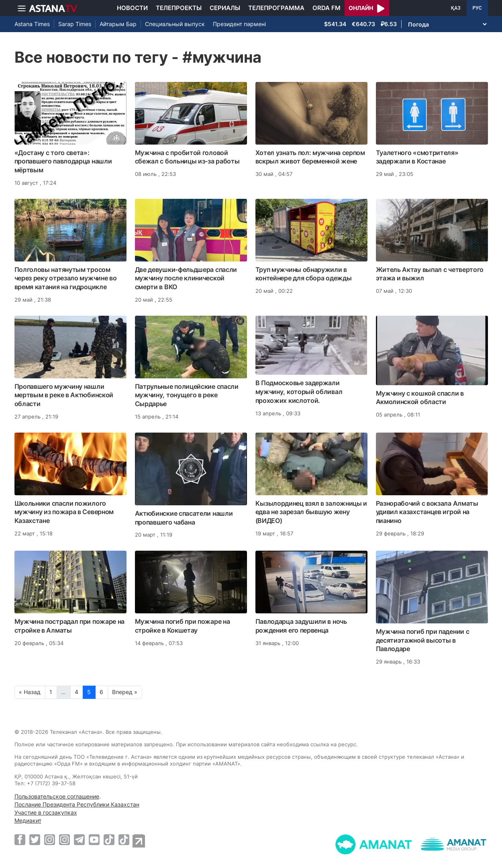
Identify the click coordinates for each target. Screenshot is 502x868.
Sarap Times (75, 24)
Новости (132, 8)
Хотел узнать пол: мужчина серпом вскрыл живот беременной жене (310, 157)
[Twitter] (35, 839)
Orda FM (327, 8)
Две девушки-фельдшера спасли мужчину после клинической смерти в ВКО (186, 278)
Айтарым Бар (118, 24)
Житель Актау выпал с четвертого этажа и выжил (430, 274)
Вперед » (125, 692)
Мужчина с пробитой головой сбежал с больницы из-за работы (187, 157)
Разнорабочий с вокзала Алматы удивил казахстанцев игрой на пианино (427, 512)
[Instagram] (50, 839)
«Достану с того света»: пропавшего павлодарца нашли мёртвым (63, 161)
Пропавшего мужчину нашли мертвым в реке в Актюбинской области (64, 395)
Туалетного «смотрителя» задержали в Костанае (417, 157)
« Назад (30, 692)
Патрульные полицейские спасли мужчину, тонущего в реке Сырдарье (187, 395)
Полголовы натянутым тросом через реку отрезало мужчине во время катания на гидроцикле (66, 278)
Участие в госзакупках (46, 812)
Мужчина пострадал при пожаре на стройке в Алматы (70, 626)
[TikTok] (109, 840)
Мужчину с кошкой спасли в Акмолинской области (420, 398)
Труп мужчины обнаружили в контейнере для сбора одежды (304, 274)
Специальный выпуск (175, 24)
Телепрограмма (276, 8)
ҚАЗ (456, 8)
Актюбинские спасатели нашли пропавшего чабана (184, 518)
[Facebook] (20, 839)
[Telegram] (79, 839)
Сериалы (225, 8)
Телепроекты (179, 8)
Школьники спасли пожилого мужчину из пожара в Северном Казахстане (64, 512)
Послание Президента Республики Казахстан (77, 804)
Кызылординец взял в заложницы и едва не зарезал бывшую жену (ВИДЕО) (311, 512)
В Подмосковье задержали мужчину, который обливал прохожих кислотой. (299, 392)
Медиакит (28, 820)
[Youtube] (94, 839)
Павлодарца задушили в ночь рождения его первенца (301, 626)
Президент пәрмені (239, 24)
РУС (477, 8)
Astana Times (32, 24)
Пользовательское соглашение (57, 796)
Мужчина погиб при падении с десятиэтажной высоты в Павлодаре (423, 640)
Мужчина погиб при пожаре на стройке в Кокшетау (183, 626)
